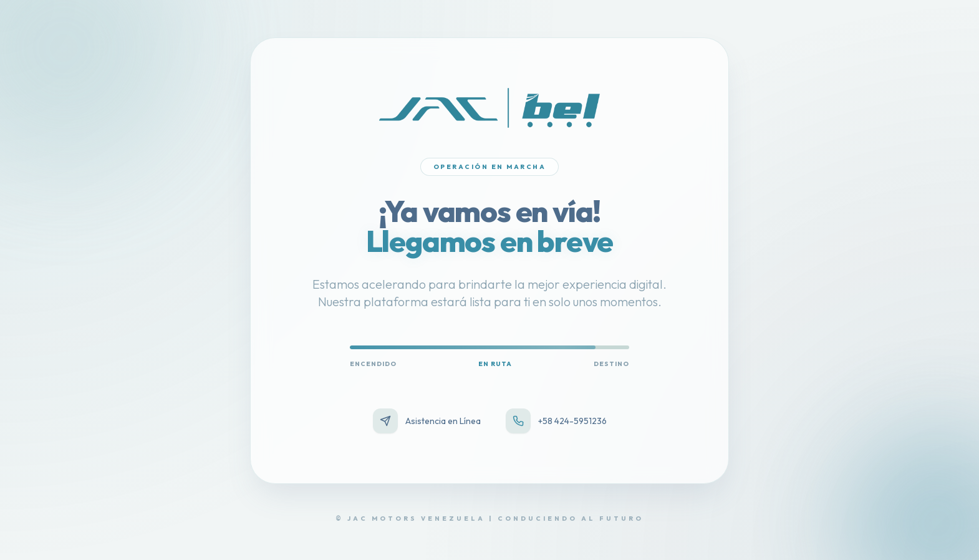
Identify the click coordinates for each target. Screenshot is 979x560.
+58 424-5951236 (556, 421)
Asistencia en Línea (427, 421)
